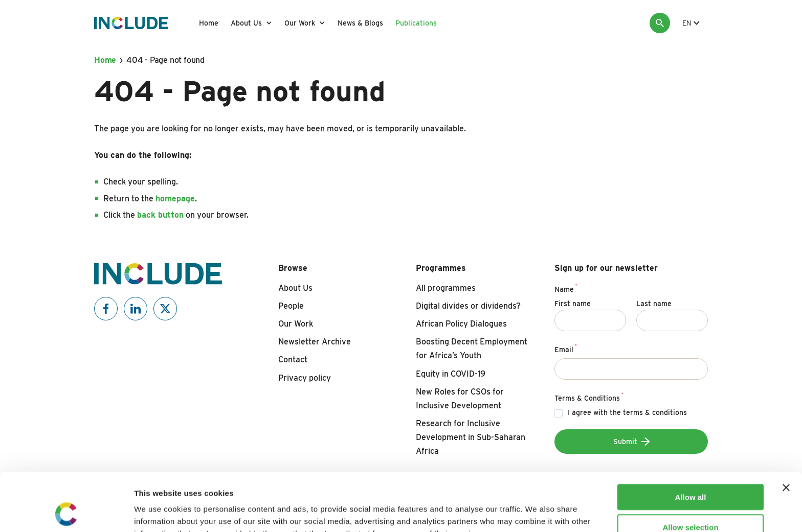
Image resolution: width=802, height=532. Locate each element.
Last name (654, 304)
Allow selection (690, 472)
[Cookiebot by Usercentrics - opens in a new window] (66, 512)
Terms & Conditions (589, 397)
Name (566, 288)
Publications (416, 23)
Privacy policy (305, 378)
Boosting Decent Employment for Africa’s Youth (472, 349)
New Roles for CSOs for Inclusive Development (460, 399)
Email (566, 348)
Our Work (300, 23)
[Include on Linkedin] (136, 309)
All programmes (446, 288)
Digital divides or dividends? (468, 306)
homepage (175, 199)
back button (160, 215)
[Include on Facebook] (106, 309)
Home (209, 23)
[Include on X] (165, 309)
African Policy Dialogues (461, 324)
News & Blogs (360, 23)
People (291, 306)
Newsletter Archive (315, 342)
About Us (246, 23)
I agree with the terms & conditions (627, 412)
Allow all (691, 442)
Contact (293, 360)
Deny (691, 502)
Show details (537, 512)
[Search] (660, 23)
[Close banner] (786, 433)
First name (573, 304)
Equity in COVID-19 (451, 374)
